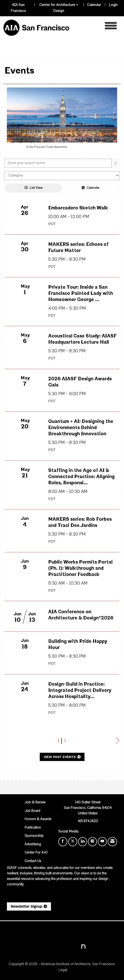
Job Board (32, 811)
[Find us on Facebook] (63, 842)
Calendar (94, 5)
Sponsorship (34, 836)
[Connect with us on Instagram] (92, 842)
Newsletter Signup (26, 906)
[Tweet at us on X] (73, 842)
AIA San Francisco (18, 8)
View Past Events (60, 757)
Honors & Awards (38, 819)
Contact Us (33, 861)
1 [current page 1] (58, 741)
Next (118, 741)
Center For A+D (36, 853)
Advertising (33, 844)
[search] (116, 163)
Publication (33, 828)
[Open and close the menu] (94, 27)
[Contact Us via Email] (112, 842)
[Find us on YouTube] (102, 842)
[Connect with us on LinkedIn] (83, 842)
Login (113, 5)
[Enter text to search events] (58, 163)
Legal (63, 970)
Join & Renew (35, 803)
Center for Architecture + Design (59, 8)
